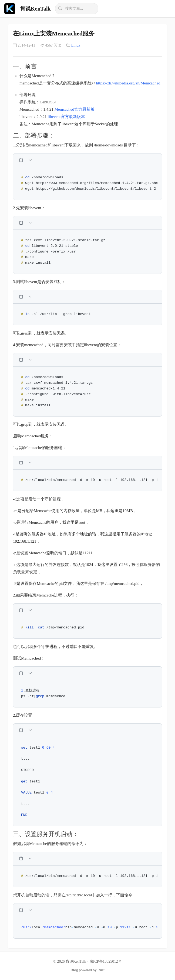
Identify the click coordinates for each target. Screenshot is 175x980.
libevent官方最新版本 (66, 117)
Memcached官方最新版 (75, 109)
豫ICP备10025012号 (106, 961)
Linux (76, 45)
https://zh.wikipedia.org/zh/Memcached (128, 83)
